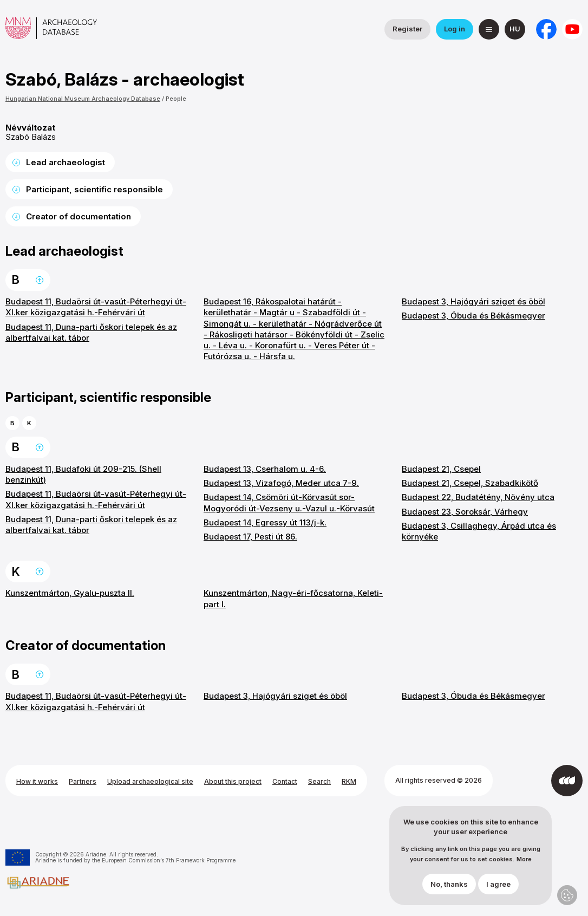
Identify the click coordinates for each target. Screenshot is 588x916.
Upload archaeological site (150, 781)
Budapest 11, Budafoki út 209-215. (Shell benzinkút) (83, 474)
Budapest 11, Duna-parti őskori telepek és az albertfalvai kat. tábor (91, 332)
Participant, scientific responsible (94, 189)
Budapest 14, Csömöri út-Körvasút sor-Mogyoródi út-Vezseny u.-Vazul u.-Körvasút (289, 502)
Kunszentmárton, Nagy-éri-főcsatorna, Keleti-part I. (293, 598)
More (524, 859)
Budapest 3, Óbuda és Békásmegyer (473, 316)
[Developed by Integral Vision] (567, 781)
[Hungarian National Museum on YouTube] (572, 29)
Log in (455, 29)
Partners (83, 781)
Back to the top (40, 280)
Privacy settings (567, 895)
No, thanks (449, 884)
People (176, 99)
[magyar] (515, 29)
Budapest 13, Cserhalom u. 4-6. (265, 469)
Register (407, 29)
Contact (285, 781)
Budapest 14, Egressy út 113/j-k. (265, 522)
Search (319, 781)
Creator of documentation (79, 216)
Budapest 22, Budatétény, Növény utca (478, 497)
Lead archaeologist (66, 162)
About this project (233, 781)
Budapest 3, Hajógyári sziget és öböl (473, 301)
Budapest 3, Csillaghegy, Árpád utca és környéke (479, 531)
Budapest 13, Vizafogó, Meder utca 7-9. (281, 483)
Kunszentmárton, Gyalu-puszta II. (70, 593)
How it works (37, 781)
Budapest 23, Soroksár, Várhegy (465, 512)
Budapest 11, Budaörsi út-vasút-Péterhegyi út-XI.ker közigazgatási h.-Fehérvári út (96, 307)
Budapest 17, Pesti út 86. (250, 537)
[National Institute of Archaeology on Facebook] (546, 29)
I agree (498, 884)
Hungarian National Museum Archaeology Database (83, 99)
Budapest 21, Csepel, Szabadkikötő (470, 483)
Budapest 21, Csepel (441, 469)
